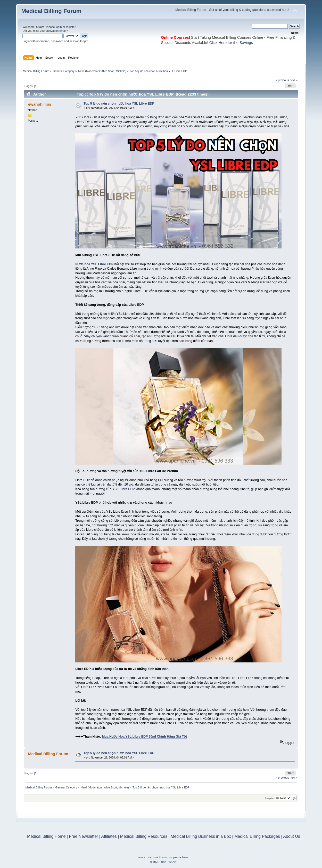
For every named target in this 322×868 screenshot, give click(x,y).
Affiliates (109, 836)
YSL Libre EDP (124, 489)
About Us (292, 836)
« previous (282, 80)
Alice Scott (108, 71)
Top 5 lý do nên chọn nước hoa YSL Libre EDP (119, 104)
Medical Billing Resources (144, 836)
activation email (56, 31)
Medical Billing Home (46, 836)
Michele (121, 71)
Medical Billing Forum (51, 11)
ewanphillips (40, 104)
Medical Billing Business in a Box (201, 836)
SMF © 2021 (160, 857)
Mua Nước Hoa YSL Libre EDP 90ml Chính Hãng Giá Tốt (145, 737)
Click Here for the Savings (231, 43)
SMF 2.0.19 (144, 857)
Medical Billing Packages (257, 836)
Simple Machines (179, 857)
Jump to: (270, 798)
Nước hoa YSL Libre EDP (94, 264)
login (59, 27)
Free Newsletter (83, 836)
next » (294, 80)
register (71, 27)
